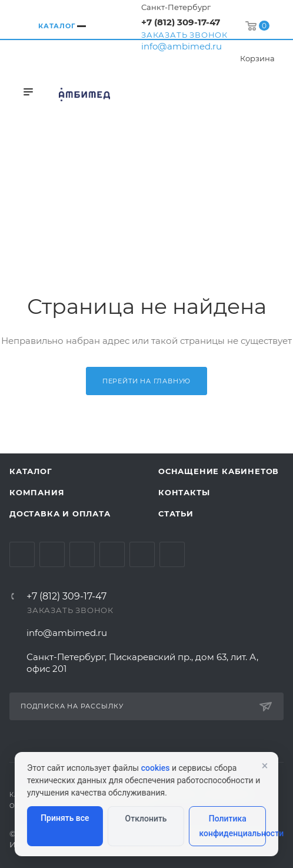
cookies (156, 768)
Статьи (176, 513)
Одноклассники (112, 554)
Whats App (142, 554)
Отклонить (146, 819)
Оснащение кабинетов (219, 471)
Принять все (65, 818)
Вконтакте (22, 554)
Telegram (52, 554)
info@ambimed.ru (182, 46)
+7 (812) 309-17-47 (181, 22)
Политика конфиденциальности (232, 826)
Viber (172, 554)
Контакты (184, 492)
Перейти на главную (146, 381)
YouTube (82, 554)
